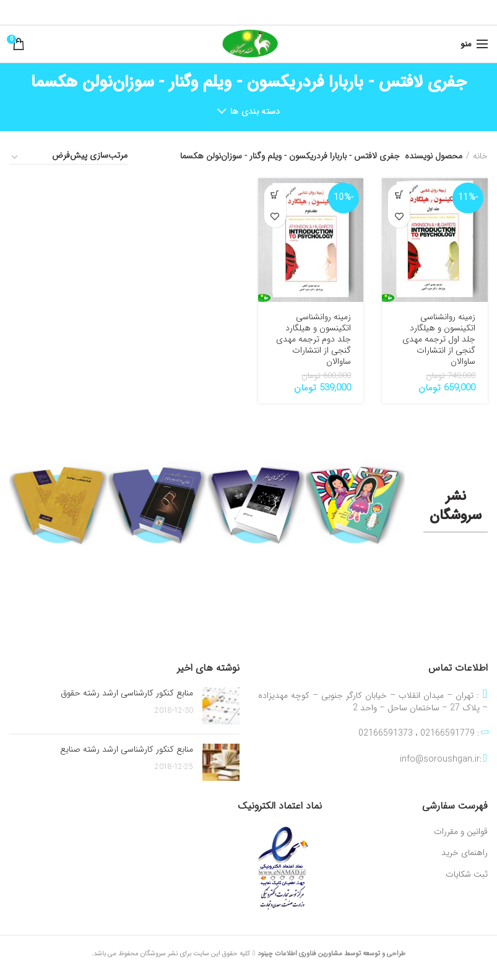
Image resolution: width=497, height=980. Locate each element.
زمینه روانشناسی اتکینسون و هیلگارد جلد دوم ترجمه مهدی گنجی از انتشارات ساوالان (313, 339)
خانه (480, 156)
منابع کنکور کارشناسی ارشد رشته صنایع (127, 749)
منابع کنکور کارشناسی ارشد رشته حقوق (127, 693)
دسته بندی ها (255, 111)
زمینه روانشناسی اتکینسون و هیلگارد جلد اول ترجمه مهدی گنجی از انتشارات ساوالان (439, 339)
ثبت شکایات (467, 875)
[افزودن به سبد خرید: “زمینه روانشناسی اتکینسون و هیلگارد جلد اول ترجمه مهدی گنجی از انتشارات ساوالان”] (399, 195)
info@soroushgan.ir (440, 759)
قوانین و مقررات (461, 832)
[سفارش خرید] (69, 157)
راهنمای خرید (465, 853)
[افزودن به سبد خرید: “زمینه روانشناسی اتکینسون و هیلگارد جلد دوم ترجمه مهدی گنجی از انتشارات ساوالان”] (275, 195)
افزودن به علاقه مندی (399, 217)
